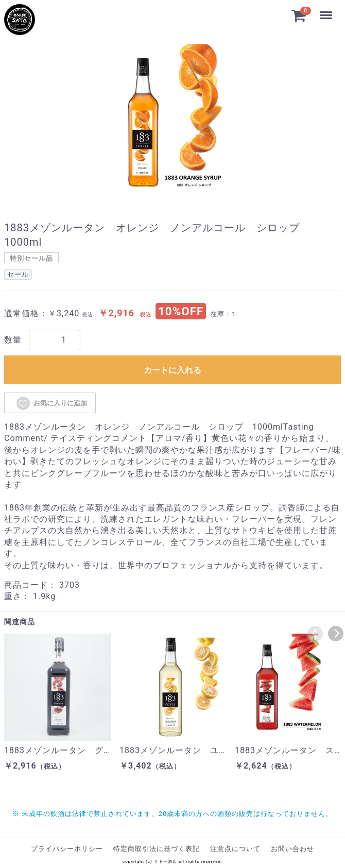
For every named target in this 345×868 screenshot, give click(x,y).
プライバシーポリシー (67, 849)
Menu (326, 10)
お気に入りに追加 (51, 403)
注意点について (235, 849)
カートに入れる (173, 370)
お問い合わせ (292, 849)
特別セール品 (31, 258)
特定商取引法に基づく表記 (157, 849)
